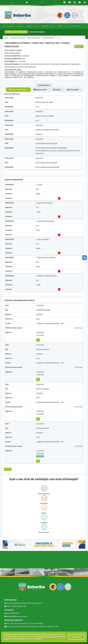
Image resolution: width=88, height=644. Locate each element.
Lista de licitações (48, 38)
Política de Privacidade (46, 637)
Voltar (8, 469)
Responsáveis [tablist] (40, 90)
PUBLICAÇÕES (45, 26)
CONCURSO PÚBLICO (74, 26)
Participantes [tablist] (73, 90)
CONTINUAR (77, 637)
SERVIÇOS (60, 26)
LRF (66, 26)
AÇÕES (37, 26)
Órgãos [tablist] (57, 90)
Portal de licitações (34, 38)
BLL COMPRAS (21, 61)
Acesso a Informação (18, 38)
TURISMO (53, 26)
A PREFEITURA (11, 26)
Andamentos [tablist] (44, 85)
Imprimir (79, 46)
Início (6, 38)
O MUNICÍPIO (20, 26)
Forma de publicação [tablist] (18, 90)
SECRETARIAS (29, 26)
